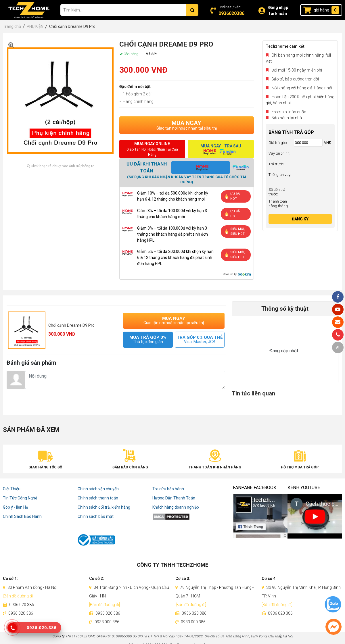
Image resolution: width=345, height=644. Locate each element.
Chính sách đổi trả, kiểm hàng (104, 507)
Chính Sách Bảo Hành (22, 516)
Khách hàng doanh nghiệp (176, 507)
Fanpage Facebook (255, 488)
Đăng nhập (278, 7)
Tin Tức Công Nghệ (20, 498)
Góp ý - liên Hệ (15, 507)
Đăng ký (300, 219)
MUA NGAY (187, 125)
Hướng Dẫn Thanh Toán (174, 498)
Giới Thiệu (12, 489)
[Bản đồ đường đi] (18, 596)
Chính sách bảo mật (96, 516)
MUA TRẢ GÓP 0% (148, 340)
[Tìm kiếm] (192, 10)
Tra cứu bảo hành (168, 489)
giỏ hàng (321, 10)
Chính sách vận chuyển (98, 489)
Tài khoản (278, 14)
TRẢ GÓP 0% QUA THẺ (200, 340)
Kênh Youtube (304, 488)
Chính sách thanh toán (98, 498)
